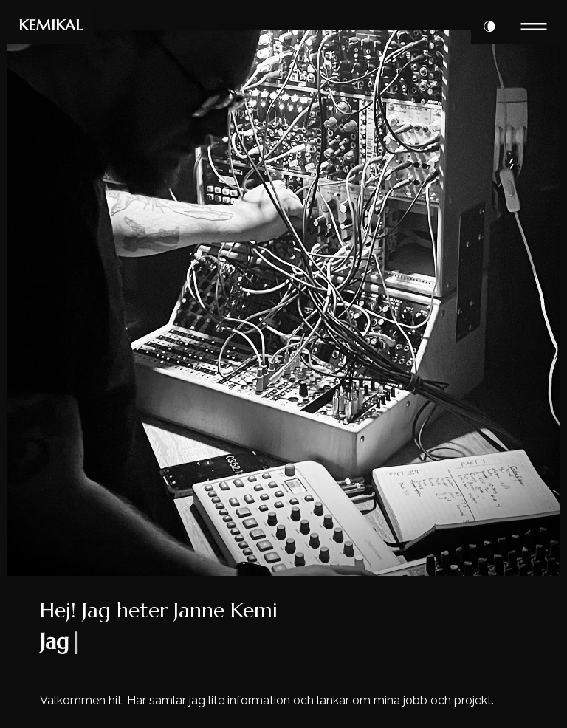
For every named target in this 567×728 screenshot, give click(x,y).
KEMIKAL (51, 25)
